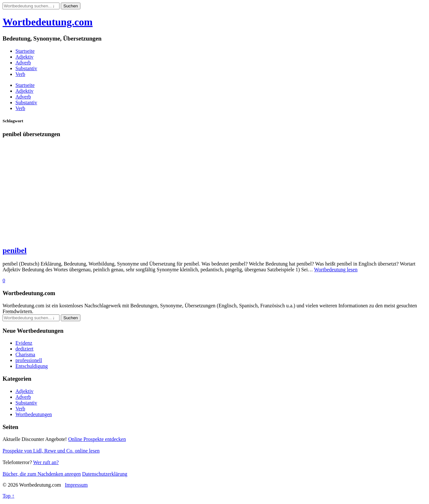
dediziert (24, 349)
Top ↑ (9, 496)
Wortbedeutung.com (48, 22)
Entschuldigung (32, 366)
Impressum (76, 485)
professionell (29, 360)
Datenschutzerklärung (105, 474)
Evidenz (24, 343)
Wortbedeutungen (34, 414)
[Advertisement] (196, 195)
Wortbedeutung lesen (336, 270)
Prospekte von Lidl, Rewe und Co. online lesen (51, 451)
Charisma (25, 355)
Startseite (25, 51)
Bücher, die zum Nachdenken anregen (42, 474)
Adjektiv (24, 57)
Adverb (23, 63)
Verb (20, 74)
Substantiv (26, 68)
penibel (15, 250)
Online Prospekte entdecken (97, 439)
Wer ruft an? (46, 462)
